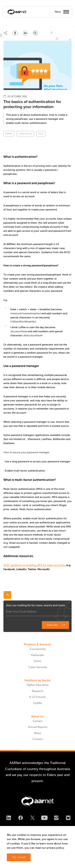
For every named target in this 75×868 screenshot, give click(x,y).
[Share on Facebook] (15, 33)
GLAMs (37, 703)
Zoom (37, 661)
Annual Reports (38, 727)
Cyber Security (25, 134)
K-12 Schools (37, 697)
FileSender (38, 655)
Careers (37, 721)
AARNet (9, 134)
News (41, 134)
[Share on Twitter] (36, 33)
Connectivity (38, 649)
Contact (37, 739)
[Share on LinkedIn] (25, 33)
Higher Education (38, 685)
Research (38, 691)
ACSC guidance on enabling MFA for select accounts (35, 565)
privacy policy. (56, 848)
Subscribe (52, 625)
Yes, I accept (19, 857)
